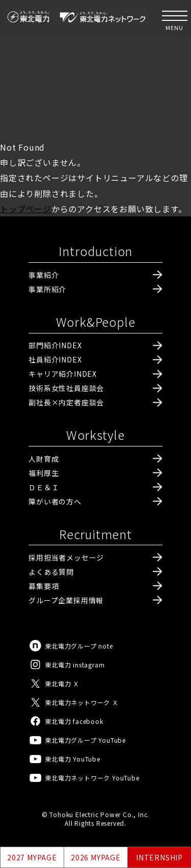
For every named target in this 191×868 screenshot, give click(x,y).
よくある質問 (51, 572)
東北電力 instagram (66, 665)
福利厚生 (44, 473)
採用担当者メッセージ (66, 557)
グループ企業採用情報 (66, 600)
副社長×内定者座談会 (66, 402)
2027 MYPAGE (32, 857)
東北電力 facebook (66, 721)
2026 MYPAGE (96, 857)
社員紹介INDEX (55, 359)
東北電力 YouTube (64, 759)
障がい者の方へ (55, 501)
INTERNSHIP (159, 857)
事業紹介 (44, 275)
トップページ (26, 209)
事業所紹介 (47, 289)
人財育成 (44, 459)
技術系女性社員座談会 (66, 388)
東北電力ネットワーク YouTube (84, 778)
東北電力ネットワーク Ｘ (74, 702)
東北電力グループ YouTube (77, 740)
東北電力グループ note (71, 646)
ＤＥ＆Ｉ (44, 487)
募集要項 (44, 586)
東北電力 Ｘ (54, 683)
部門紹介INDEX (55, 345)
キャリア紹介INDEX (63, 374)
